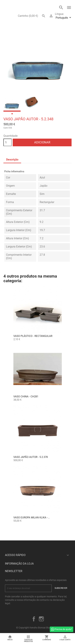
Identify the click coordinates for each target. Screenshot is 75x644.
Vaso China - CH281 (26, 397)
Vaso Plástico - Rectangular (33, 336)
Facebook (34, 619)
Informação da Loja (19, 564)
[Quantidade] (8, 142)
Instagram (41, 619)
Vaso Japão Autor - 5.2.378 (31, 457)
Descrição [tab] (12, 160)
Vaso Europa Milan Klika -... (32, 518)
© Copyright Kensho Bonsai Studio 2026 (37, 628)
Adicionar (42, 142)
